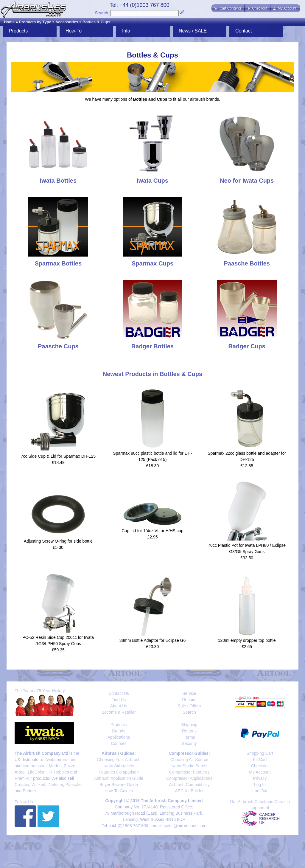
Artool (20, 772)
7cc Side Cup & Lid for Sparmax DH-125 (58, 456)
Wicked (38, 785)
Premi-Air (23, 778)
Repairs (189, 700)
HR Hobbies (58, 772)
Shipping (189, 725)
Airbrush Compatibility (189, 785)
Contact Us (119, 693)
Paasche (73, 785)
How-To (74, 31)
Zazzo (70, 766)
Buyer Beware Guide (119, 785)
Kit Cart (260, 760)
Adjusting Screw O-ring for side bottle (58, 541)
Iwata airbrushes (61, 760)
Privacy (260, 778)
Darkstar (55, 785)
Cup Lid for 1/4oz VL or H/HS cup (152, 531)
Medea (55, 766)
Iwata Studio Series (189, 766)
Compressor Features (189, 772)
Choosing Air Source (189, 760)
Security (189, 743)
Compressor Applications (189, 778)
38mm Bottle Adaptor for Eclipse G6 (153, 640)
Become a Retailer (119, 712)
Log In (260, 785)
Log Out (260, 791)
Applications (119, 737)
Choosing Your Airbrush (119, 760)
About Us (119, 706)
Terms (189, 737)
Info (126, 31)
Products (18, 31)
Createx (22, 785)
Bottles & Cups (96, 22)
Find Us (119, 700)
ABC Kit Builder (189, 791)
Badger (29, 791)
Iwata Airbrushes (119, 766)
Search (102, 13)
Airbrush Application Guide (119, 778)
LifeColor (36, 772)
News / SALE (193, 31)
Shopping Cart (260, 753)
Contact (243, 31)
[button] (228, 8)
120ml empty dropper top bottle (247, 640)
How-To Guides (119, 791)
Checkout (260, 766)
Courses (119, 743)
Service (189, 693)
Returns (189, 731)
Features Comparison (119, 772)
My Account (260, 772)
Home (9, 22)
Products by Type (35, 22)
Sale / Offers (189, 706)
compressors (35, 766)
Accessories (67, 22)
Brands (119, 731)
